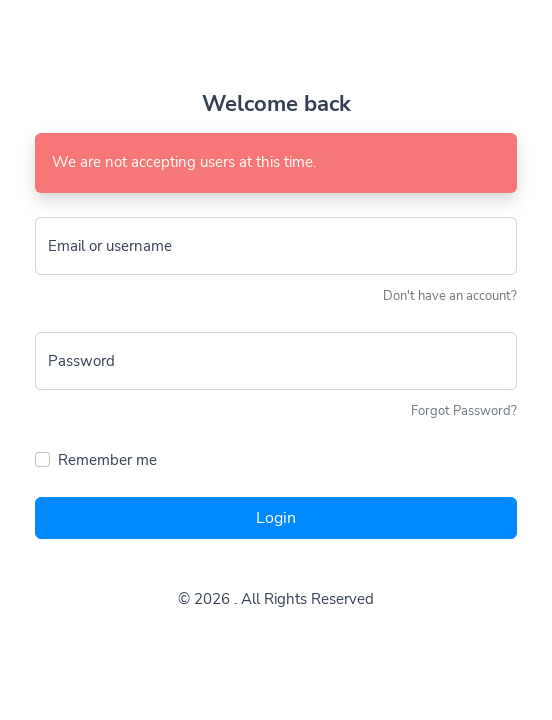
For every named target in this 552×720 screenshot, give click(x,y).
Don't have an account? (450, 296)
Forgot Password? (464, 411)
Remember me (107, 460)
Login (276, 518)
